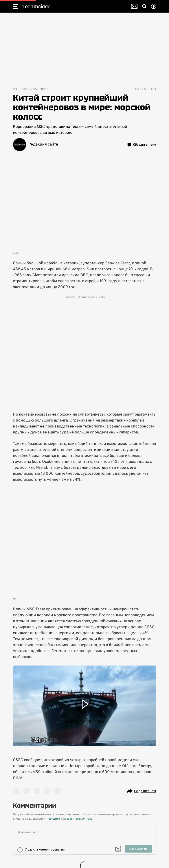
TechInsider (36, 6)
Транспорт (40, 89)
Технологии (22, 89)
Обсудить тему (142, 145)
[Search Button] (144, 6)
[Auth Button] (154, 6)
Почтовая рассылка (134, 6)
